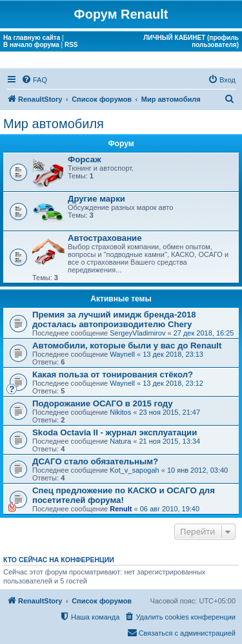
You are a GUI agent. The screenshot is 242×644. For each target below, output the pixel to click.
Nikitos (120, 412)
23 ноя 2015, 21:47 (169, 412)
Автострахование (105, 238)
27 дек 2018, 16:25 (204, 333)
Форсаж (85, 159)
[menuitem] (34, 80)
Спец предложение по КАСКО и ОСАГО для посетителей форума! (124, 495)
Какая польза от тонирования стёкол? (113, 374)
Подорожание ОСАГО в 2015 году (103, 403)
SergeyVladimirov (137, 333)
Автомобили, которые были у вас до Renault (127, 346)
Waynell (122, 354)
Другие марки (96, 199)
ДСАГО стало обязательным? (95, 461)
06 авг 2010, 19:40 (170, 509)
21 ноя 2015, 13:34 (169, 441)
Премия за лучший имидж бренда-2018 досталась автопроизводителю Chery (114, 319)
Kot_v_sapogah (134, 470)
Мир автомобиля (54, 124)
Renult (121, 509)
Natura (120, 441)
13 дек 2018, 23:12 (173, 383)
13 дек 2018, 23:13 (173, 354)
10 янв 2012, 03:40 (197, 470)
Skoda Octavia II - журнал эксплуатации (115, 432)
